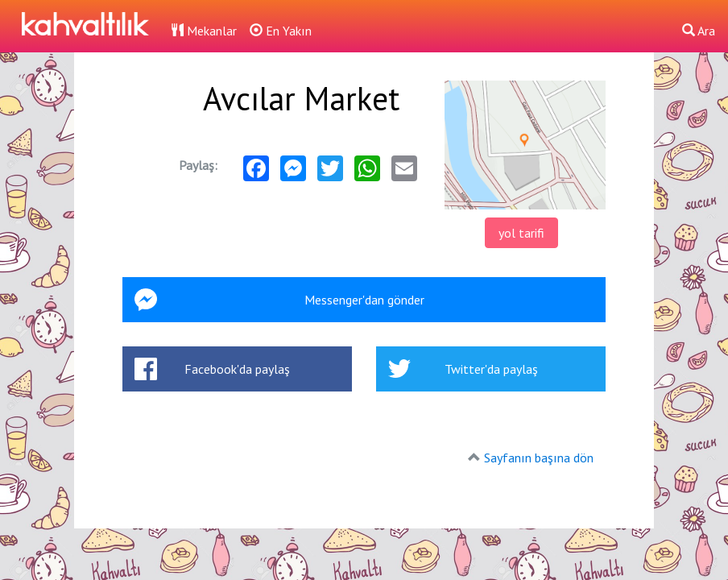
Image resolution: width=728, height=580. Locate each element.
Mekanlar (204, 31)
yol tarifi (521, 233)
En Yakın (281, 31)
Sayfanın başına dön (539, 458)
